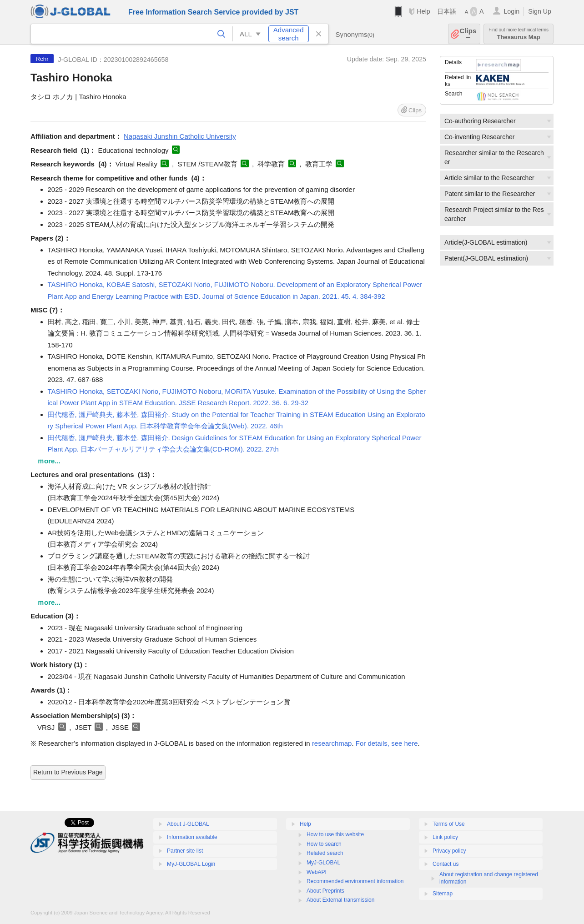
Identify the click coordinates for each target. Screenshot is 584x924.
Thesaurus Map (519, 34)
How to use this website (335, 834)
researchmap (332, 743)
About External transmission (340, 900)
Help (423, 11)
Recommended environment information (355, 881)
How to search (324, 844)
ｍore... (49, 461)
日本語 (447, 11)
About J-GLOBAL (188, 824)
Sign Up (540, 11)
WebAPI (317, 872)
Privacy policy (449, 851)
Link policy (445, 837)
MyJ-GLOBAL (323, 863)
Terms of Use (449, 824)
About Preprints (325, 891)
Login (511, 11)
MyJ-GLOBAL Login (191, 864)
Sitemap (443, 894)
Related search (325, 853)
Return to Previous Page (68, 772)
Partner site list (185, 851)
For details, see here (387, 743)
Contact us (446, 864)
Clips (468, 34)
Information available (192, 837)
